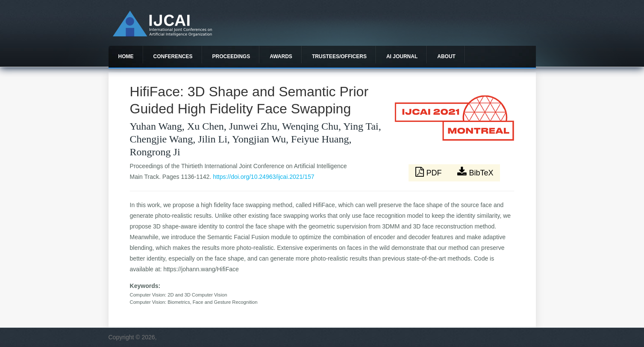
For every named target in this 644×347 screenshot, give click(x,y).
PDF (429, 172)
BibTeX (475, 172)
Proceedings (231, 56)
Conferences (173, 56)
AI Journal (402, 56)
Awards (281, 56)
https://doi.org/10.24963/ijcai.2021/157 (263, 177)
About (446, 56)
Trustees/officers (339, 56)
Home (126, 56)
